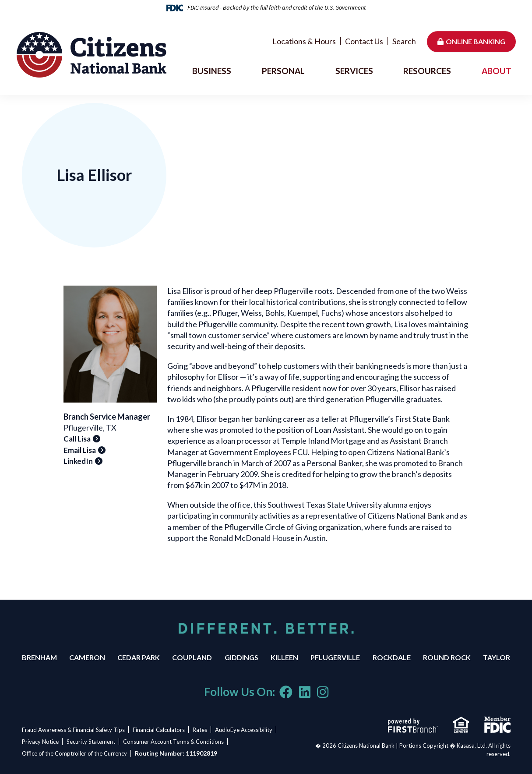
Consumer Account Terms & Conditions (176, 742)
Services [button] (354, 71)
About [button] (497, 71)
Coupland (192, 657)
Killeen (284, 657)
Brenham (39, 657)
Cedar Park (139, 657)
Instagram (323, 692)
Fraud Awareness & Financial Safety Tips (73, 730)
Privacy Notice (40, 742)
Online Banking (476, 41)
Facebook (286, 692)
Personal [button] (283, 71)
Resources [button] (427, 71)
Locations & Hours (304, 41)
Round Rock (447, 657)
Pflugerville (335, 657)
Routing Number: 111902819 (177, 753)
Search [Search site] (404, 41)
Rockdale (392, 657)
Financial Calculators (160, 730)
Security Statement (92, 742)
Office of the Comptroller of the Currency (74, 753)
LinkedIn (78, 461)
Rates (203, 730)
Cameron (87, 657)
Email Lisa (80, 450)
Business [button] (212, 71)
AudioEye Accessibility (248, 730)
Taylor (497, 657)
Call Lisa (77, 439)
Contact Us (364, 41)
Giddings (241, 657)
